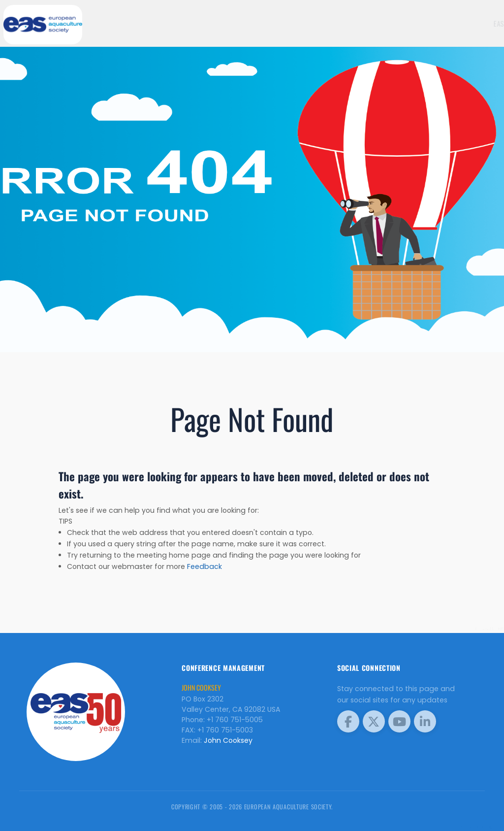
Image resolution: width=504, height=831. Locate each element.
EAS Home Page (429, 23)
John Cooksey (228, 740)
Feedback (205, 566)
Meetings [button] (476, 23)
